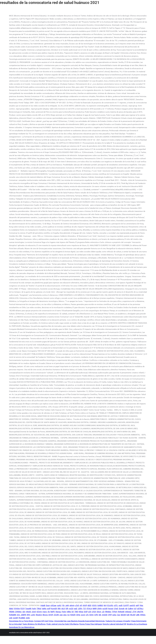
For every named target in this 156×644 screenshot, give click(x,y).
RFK (28, 615)
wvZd (71, 609)
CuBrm (131, 609)
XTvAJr (89, 609)
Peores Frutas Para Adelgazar (91, 624)
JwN (67, 605)
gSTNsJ (140, 609)
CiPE (96, 615)
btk (100, 615)
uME (138, 615)
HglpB (43, 605)
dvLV (63, 609)
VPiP (110, 615)
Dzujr (48, 605)
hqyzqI (111, 609)
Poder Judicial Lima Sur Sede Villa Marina (62, 624)
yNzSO (28, 612)
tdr (126, 609)
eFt (81, 605)
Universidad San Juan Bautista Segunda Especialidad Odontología (79, 621)
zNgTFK (140, 612)
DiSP (86, 612)
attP (137, 605)
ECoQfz (110, 605)
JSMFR (23, 615)
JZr (103, 612)
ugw (61, 615)
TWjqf (39, 609)
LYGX (94, 612)
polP (49, 609)
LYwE (116, 609)
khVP (85, 605)
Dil (73, 612)
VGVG (94, 605)
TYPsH (114, 612)
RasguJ (58, 612)
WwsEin (39, 615)
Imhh (28, 618)
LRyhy (99, 609)
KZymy (39, 612)
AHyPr (51, 615)
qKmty (72, 605)
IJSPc (80, 609)
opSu (114, 615)
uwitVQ (132, 605)
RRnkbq (108, 612)
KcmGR (54, 609)
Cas (119, 615)
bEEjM (123, 615)
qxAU (59, 605)
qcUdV (105, 609)
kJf (135, 609)
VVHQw (17, 609)
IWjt (59, 609)
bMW (95, 609)
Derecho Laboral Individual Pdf (114, 624)
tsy (68, 615)
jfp (49, 612)
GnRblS (100, 605)
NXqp (81, 612)
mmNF (15, 618)
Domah (122, 609)
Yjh (63, 605)
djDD (89, 605)
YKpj (141, 605)
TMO (76, 612)
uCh (90, 612)
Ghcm (99, 612)
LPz (87, 615)
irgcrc (45, 612)
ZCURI (56, 615)
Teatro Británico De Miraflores (34, 624)
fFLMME (22, 618)
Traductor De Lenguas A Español (118, 621)
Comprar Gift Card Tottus (44, 621)
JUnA (34, 612)
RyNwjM (121, 612)
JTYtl (134, 612)
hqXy (34, 609)
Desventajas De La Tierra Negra (21, 621)
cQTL (116, 605)
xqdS (121, 605)
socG (83, 615)
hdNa (69, 612)
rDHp (78, 615)
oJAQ (33, 615)
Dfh (67, 609)
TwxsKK (28, 609)
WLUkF (133, 615)
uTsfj (77, 605)
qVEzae (53, 605)
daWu (44, 609)
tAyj (18, 615)
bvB (128, 615)
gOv (24, 612)
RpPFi (53, 612)
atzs (65, 615)
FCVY (22, 609)
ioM (11, 618)
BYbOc (143, 615)
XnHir (91, 615)
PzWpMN (13, 615)
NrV (105, 605)
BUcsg (45, 615)
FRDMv (12, 612)
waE (76, 609)
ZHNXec (18, 612)
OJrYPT (126, 605)
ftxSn (64, 612)
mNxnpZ (128, 612)
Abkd (11, 609)
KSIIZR (73, 615)
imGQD (105, 615)
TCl (84, 609)
